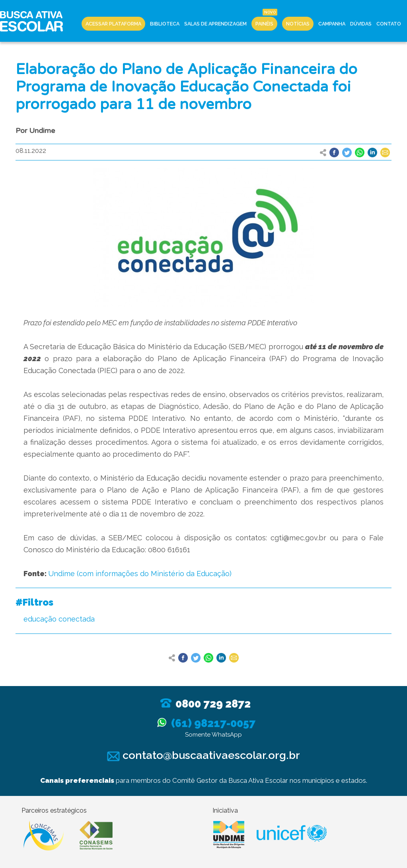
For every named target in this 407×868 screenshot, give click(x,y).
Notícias (298, 24)
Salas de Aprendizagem (215, 24)
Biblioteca (165, 24)
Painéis (264, 24)
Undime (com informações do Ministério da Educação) (140, 574)
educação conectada (59, 619)
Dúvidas (361, 24)
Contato (389, 24)
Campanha (332, 24)
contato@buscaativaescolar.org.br (203, 755)
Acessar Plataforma (113, 24)
